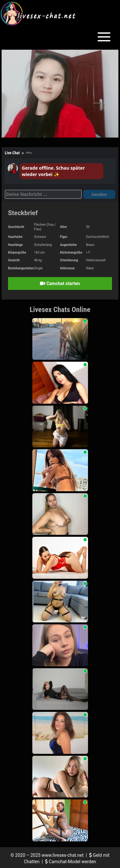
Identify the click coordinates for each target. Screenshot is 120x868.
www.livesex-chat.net (63, 855)
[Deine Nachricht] (43, 194)
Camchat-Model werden (71, 862)
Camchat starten (60, 283)
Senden (99, 194)
